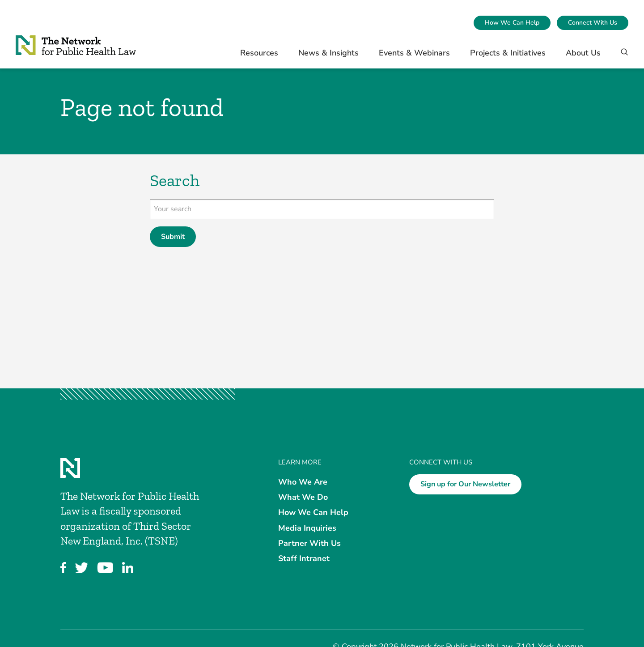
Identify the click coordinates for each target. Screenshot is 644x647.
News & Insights (328, 53)
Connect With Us (593, 23)
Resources (259, 53)
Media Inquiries (307, 528)
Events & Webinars (414, 53)
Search (175, 181)
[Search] (621, 56)
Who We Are (303, 482)
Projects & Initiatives (508, 53)
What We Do (303, 497)
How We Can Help (512, 23)
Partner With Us (309, 543)
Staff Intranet (304, 558)
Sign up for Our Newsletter (465, 484)
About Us (583, 53)
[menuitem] (512, 23)
